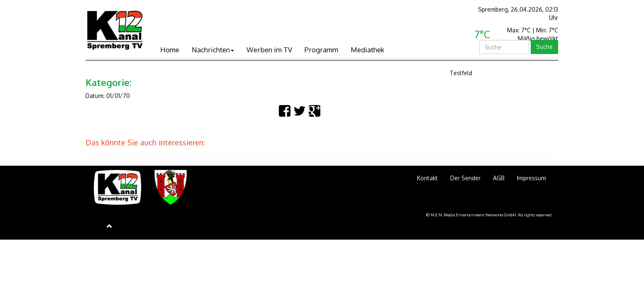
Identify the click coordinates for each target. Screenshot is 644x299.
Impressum (532, 178)
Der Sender (465, 178)
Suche (544, 47)
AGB (499, 178)
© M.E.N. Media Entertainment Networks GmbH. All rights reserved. (489, 215)
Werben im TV (269, 50)
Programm (321, 50)
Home (170, 50)
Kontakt (427, 178)
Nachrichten (213, 50)
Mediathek (367, 50)
